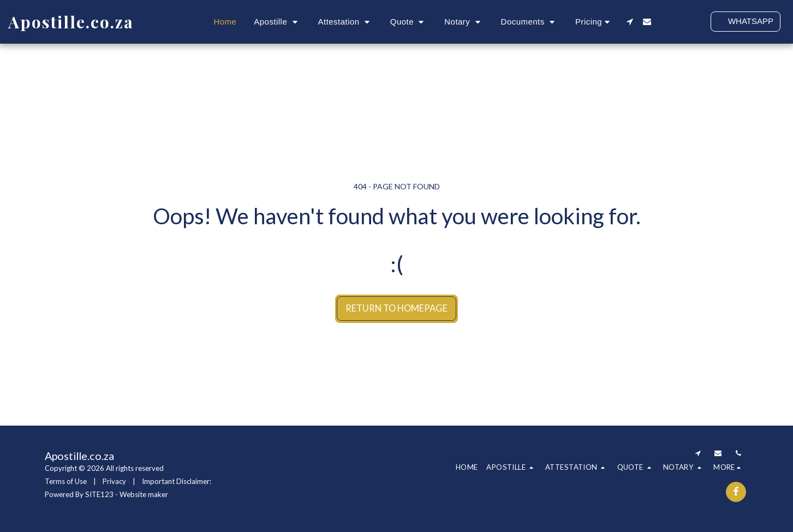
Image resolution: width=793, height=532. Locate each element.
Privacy (114, 481)
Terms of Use (66, 481)
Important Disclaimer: (177, 481)
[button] (277, 22)
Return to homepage (396, 308)
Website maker (144, 494)
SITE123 (99, 494)
